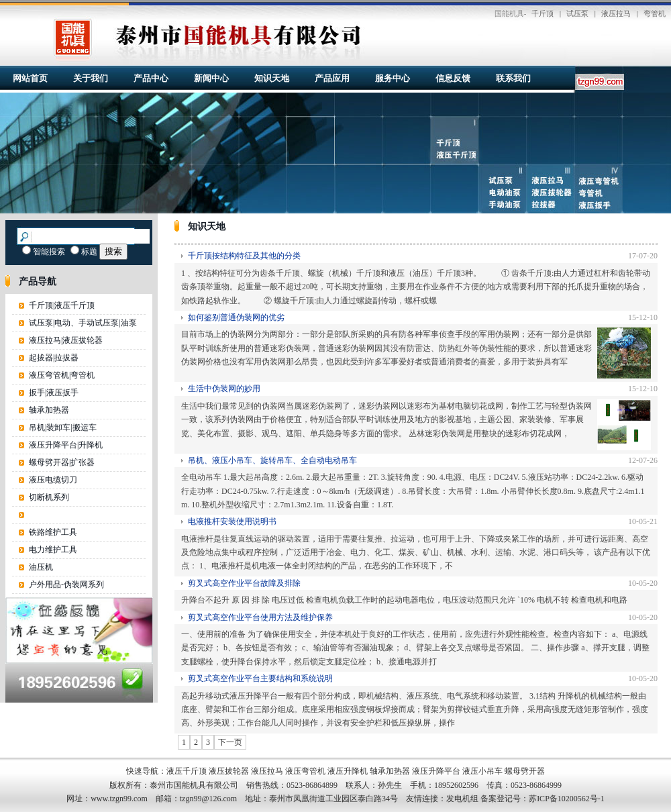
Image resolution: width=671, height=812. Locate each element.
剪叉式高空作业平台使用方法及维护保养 (260, 617)
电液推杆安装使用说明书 (232, 521)
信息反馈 (453, 78)
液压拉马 (616, 13)
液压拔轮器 (229, 771)
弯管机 (655, 13)
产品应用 (332, 78)
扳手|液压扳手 (54, 393)
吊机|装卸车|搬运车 (63, 427)
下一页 (230, 742)
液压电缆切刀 (53, 480)
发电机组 (462, 799)
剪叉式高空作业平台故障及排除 (244, 583)
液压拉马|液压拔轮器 (66, 340)
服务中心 (393, 78)
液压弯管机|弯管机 (62, 375)
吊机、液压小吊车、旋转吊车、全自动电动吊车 (272, 460)
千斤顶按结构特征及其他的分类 (244, 256)
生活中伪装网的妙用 (224, 389)
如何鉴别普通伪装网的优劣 (236, 317)
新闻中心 (211, 78)
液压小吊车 (482, 771)
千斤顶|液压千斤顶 (62, 305)
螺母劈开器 (525, 771)
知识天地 (272, 78)
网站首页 (30, 78)
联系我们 (513, 78)
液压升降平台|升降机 (66, 445)
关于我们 (91, 78)
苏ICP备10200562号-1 (567, 799)
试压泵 (577, 13)
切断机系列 (49, 497)
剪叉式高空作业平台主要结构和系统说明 (260, 678)
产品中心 (151, 78)
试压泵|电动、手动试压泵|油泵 (83, 323)
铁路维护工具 (53, 532)
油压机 (41, 567)
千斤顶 (543, 13)
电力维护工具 (53, 550)
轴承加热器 (49, 410)
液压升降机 (348, 771)
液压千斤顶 (187, 771)
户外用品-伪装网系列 (66, 585)
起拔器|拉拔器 (54, 358)
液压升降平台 (436, 771)
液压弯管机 (305, 771)
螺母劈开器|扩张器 (62, 462)
